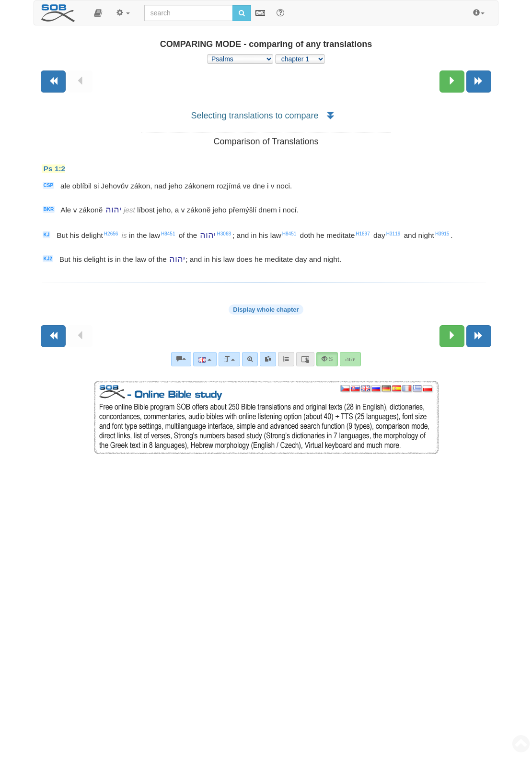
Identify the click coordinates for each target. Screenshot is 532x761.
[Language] (205, 359)
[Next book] (479, 82)
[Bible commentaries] (181, 359)
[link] (268, 359)
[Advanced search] (250, 359)
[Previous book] (53, 82)
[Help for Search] (280, 12)
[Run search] (242, 13)
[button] (98, 13)
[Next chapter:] (452, 82)
